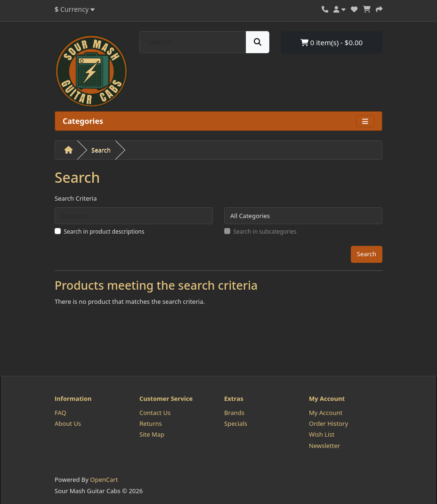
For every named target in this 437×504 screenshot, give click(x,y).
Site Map (152, 434)
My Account (326, 413)
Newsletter (324, 446)
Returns (151, 423)
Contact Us (155, 413)
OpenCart (104, 480)
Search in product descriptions (104, 232)
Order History (328, 423)
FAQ (61, 413)
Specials (236, 423)
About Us (68, 423)
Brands (234, 413)
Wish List (322, 434)
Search (101, 150)
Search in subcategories (265, 232)
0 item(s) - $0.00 (332, 42)
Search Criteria (76, 198)
